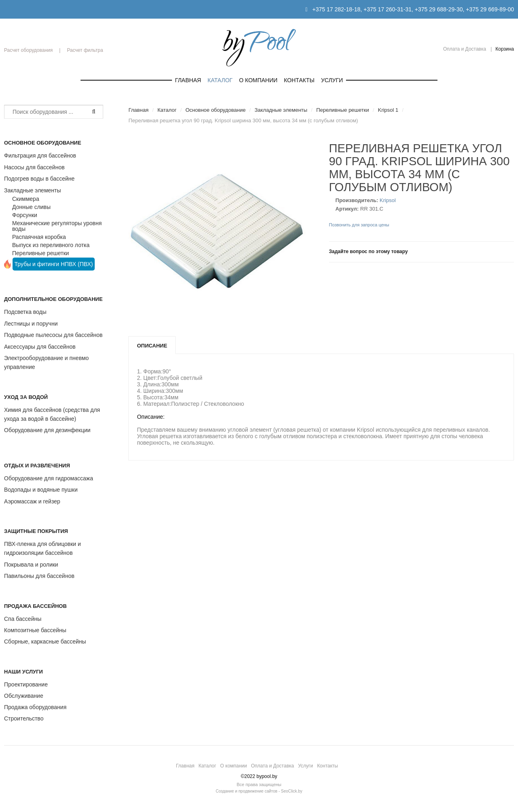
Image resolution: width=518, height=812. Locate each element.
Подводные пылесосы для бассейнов (53, 335)
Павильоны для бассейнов (39, 576)
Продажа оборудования (35, 707)
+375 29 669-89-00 (490, 9)
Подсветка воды (25, 312)
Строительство (24, 718)
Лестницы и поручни (31, 324)
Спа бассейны (23, 619)
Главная (188, 80)
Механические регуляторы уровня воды (57, 226)
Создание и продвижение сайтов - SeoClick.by (259, 791)
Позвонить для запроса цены (359, 225)
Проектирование (26, 684)
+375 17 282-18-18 (336, 9)
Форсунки (25, 215)
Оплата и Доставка (465, 49)
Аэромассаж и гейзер (32, 501)
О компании (258, 80)
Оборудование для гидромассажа (49, 478)
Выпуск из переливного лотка (51, 245)
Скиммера (26, 199)
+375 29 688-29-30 (439, 9)
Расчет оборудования (28, 50)
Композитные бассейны (35, 630)
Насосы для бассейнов (34, 167)
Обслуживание (24, 696)
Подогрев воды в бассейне (39, 179)
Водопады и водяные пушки (41, 490)
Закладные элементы (33, 190)
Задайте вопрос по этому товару (368, 251)
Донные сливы (31, 207)
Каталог (220, 80)
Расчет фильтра (85, 50)
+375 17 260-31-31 (387, 9)
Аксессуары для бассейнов (40, 347)
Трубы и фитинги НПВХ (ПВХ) (54, 264)
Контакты (299, 80)
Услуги (332, 80)
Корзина (505, 49)
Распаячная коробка (39, 237)
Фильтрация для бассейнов (40, 156)
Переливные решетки (40, 253)
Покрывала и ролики (31, 565)
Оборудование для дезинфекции (47, 430)
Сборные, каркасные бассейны (45, 642)
